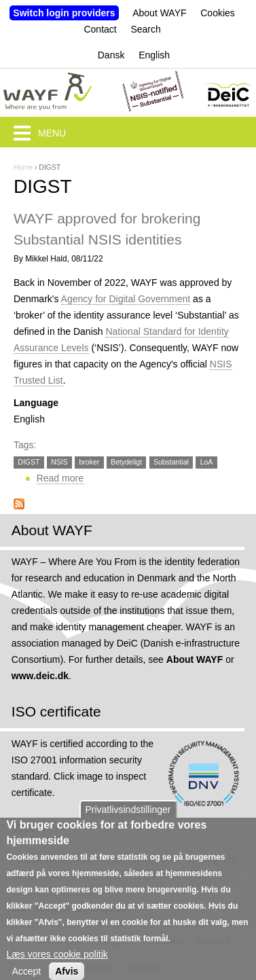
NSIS (59, 462)
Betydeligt (126, 462)
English (154, 55)
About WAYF (159, 13)
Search (145, 29)
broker (89, 462)
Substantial (171, 462)
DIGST (29, 462)
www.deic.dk (40, 676)
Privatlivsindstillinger (128, 818)
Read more (60, 478)
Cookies (218, 13)
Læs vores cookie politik (57, 963)
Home (23, 167)
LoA (207, 462)
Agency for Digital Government (126, 299)
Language (36, 403)
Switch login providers (64, 13)
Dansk (111, 55)
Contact (100, 29)
